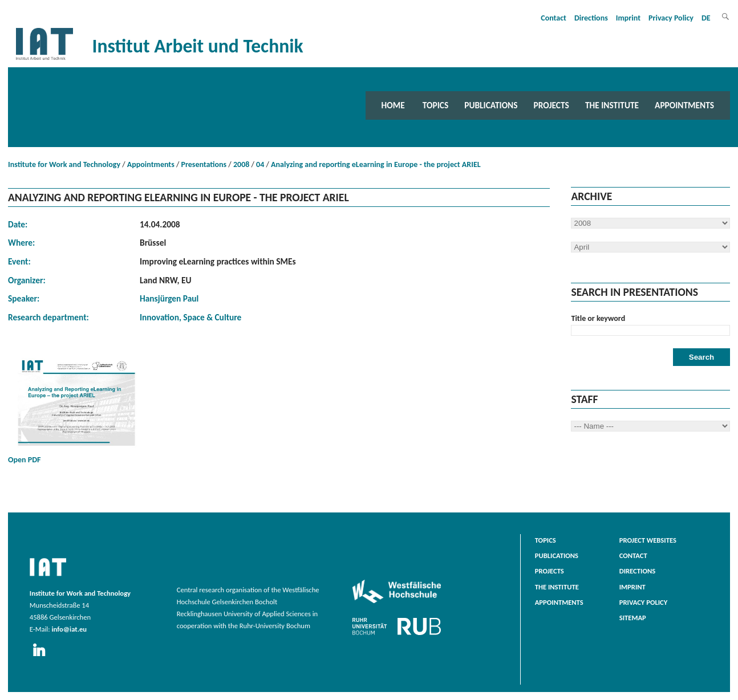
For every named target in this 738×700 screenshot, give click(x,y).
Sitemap (633, 618)
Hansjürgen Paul (169, 298)
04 (260, 164)
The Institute (612, 105)
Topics (435, 105)
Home (393, 105)
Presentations (204, 164)
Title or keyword (598, 318)
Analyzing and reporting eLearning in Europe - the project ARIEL (376, 164)
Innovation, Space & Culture (190, 317)
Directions (591, 18)
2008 (241, 164)
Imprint (628, 18)
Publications (491, 105)
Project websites (648, 540)
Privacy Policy (671, 18)
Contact (553, 18)
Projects (552, 105)
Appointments (684, 105)
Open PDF (76, 409)
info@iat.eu (69, 629)
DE (706, 18)
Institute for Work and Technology (64, 164)
